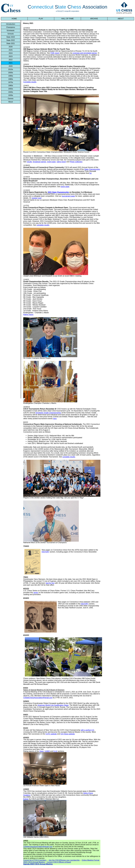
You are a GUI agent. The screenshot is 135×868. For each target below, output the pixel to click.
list (90, 173)
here (55, 419)
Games (11, 99)
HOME (14, 19)
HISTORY (45, 552)
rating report (61, 162)
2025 (11, 50)
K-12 (55, 751)
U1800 (47, 751)
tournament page (68, 196)
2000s (11, 73)
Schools (11, 34)
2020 (11, 66)
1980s (11, 79)
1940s (11, 92)
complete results (43, 225)
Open (42, 751)
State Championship (92, 169)
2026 (11, 47)
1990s (11, 76)
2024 (11, 53)
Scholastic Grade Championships (48, 413)
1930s (11, 95)
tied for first (50, 583)
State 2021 (11, 43)
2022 (11, 60)
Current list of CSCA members (35, 860)
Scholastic (11, 31)
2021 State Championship (58, 192)
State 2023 (11, 37)
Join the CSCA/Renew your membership (64, 860)
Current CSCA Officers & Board (59, 862)
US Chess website (68, 734)
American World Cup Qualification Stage (53, 705)
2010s (11, 69)
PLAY (41, 19)
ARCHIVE (94, 19)
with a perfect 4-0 (87, 730)
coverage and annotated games (85, 53)
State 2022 (11, 40)
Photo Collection (76, 162)
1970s (11, 82)
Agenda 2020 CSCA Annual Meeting (38, 864)
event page (51, 162)
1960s (11, 86)
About (11, 102)
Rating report (28, 315)
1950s (11, 89)
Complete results (30, 82)
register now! (37, 198)
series (36, 593)
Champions (11, 27)
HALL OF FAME (67, 19)
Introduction (11, 24)
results (29, 162)
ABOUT (121, 19)
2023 (11, 56)
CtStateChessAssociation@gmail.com (38, 698)
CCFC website (51, 734)
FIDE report (55, 53)
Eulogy (26, 799)
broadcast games (40, 162)
